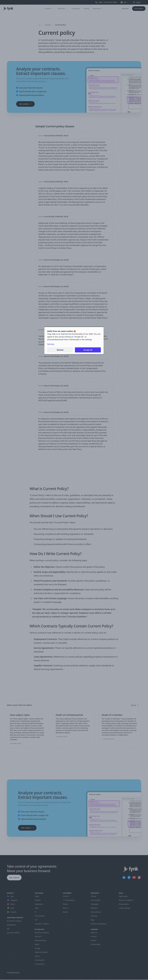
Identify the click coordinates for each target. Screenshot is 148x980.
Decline (60, 350)
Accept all (88, 350)
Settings (51, 344)
